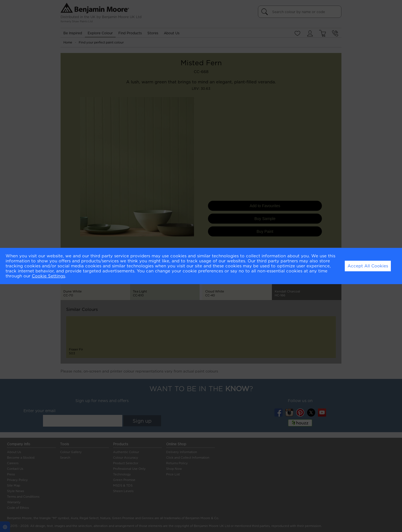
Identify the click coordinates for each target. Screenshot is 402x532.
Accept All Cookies (368, 266)
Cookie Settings (48, 276)
